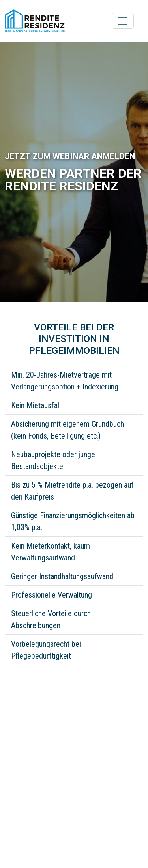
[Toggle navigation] (123, 21)
